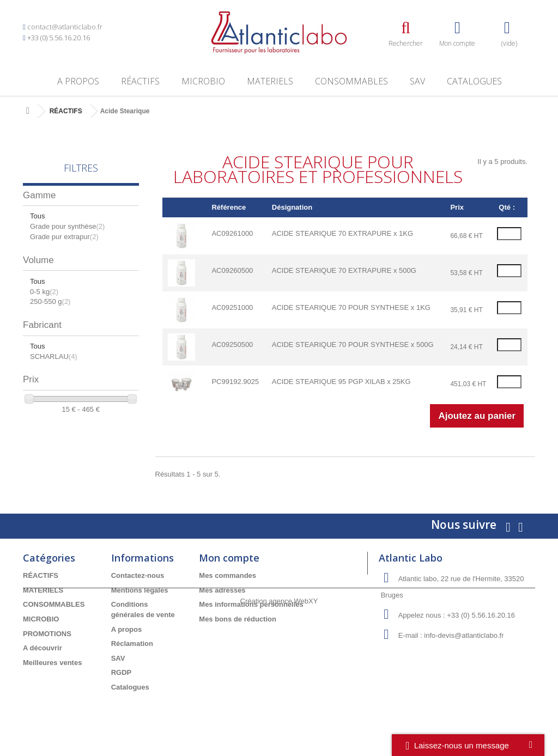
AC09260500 (232, 270)
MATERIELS (270, 81)
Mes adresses (222, 590)
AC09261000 (232, 233)
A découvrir (43, 648)
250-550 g (50, 301)
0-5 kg (44, 292)
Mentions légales (140, 590)
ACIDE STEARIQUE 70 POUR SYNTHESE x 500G (353, 345)
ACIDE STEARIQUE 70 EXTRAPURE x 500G (344, 270)
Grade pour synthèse (67, 226)
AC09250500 (232, 345)
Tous (37, 216)
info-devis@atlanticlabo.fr (464, 635)
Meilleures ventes (52, 663)
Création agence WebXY (279, 726)
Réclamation (132, 644)
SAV (417, 81)
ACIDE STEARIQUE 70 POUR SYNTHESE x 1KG (351, 307)
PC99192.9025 (235, 382)
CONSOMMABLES (351, 81)
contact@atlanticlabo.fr (65, 27)
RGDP (122, 672)
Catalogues (474, 81)
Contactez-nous (138, 575)
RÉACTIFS (140, 81)
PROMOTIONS (47, 634)
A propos (78, 81)
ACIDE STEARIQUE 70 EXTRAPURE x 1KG (342, 233)
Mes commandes (228, 575)
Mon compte (229, 558)
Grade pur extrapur (64, 237)
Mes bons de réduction (238, 619)
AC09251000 (232, 307)
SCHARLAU (54, 356)
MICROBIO (203, 81)
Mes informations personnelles (251, 604)
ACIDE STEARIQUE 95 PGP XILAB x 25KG (341, 382)
